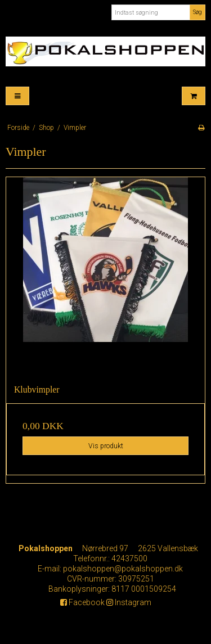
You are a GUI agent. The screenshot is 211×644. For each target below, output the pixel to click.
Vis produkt (106, 446)
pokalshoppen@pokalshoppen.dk (123, 569)
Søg (197, 12)
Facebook (82, 602)
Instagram (129, 602)
